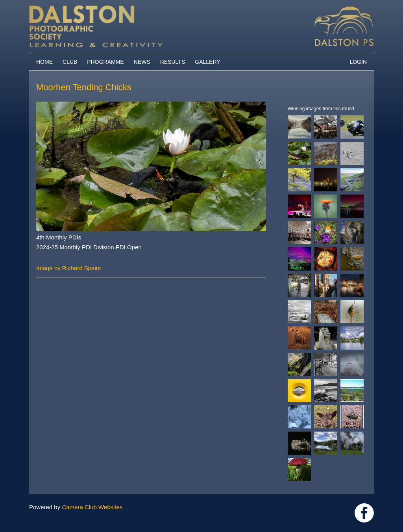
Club (70, 62)
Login (358, 62)
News (142, 62)
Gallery (207, 62)
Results (173, 62)
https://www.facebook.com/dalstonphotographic (364, 513)
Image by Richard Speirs (68, 268)
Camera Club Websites (92, 507)
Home (44, 62)
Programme (105, 62)
